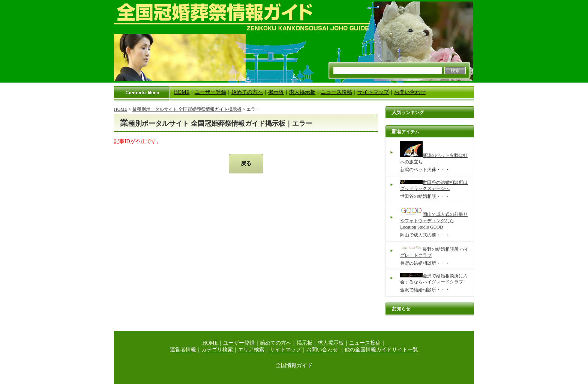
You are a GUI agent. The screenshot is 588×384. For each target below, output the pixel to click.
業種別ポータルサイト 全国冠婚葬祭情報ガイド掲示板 (187, 109)
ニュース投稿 (336, 92)
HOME (182, 92)
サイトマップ (373, 92)
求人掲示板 (302, 92)
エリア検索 (251, 350)
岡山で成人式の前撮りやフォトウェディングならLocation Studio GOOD (434, 221)
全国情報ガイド (294, 365)
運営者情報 (183, 350)
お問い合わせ (410, 92)
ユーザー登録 (210, 92)
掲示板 (276, 92)
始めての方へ (247, 92)
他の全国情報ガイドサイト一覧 (381, 350)
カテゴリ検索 (217, 350)
